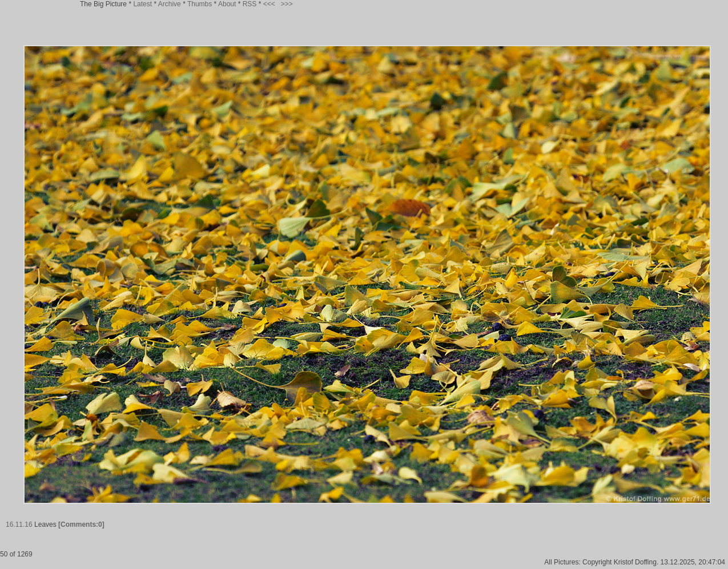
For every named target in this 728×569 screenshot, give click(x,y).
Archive (170, 4)
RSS (250, 4)
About (227, 4)
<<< (269, 4)
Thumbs (200, 4)
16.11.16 (19, 524)
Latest (142, 4)
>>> (287, 4)
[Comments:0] (81, 524)
